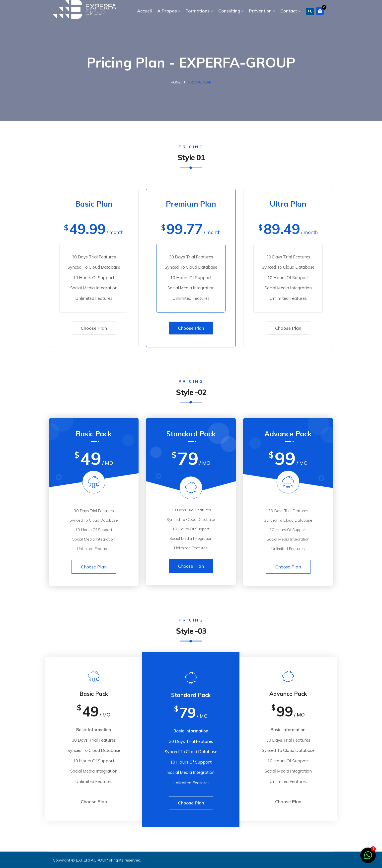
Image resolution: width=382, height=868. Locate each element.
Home (176, 82)
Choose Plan (94, 328)
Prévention (260, 11)
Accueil (144, 11)
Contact (289, 11)
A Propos (167, 11)
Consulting (229, 11)
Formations (198, 11)
